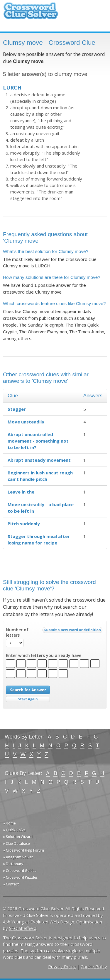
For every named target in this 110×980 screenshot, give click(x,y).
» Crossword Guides (20, 871)
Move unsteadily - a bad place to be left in (41, 508)
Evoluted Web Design (52, 922)
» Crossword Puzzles (20, 877)
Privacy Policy (62, 966)
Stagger (17, 409)
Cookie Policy (94, 966)
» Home (9, 823)
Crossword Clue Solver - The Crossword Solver (31, 13)
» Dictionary (13, 864)
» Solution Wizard (18, 837)
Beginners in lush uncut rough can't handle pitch (40, 476)
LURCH (12, 87)
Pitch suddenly (24, 524)
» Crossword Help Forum (23, 850)
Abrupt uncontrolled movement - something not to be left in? (38, 441)
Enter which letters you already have (44, 655)
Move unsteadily (26, 422)
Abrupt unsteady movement (39, 460)
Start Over (28, 699)
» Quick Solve (14, 830)
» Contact (11, 884)
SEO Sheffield (23, 928)
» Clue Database (16, 844)
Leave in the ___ (24, 492)
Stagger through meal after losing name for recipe (39, 539)
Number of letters (17, 633)
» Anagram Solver (18, 857)
